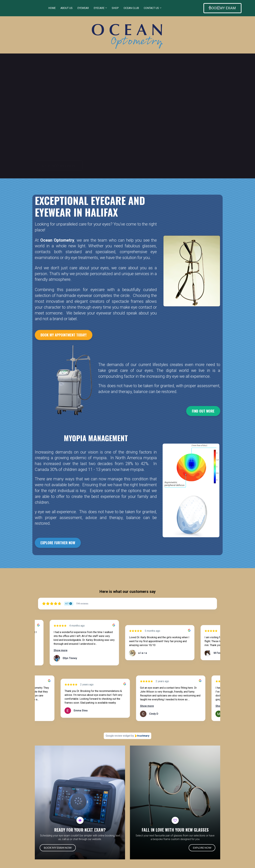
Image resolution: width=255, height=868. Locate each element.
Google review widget (118, 736)
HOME (52, 8)
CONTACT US (151, 8)
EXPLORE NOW (204, 848)
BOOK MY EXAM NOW (56, 848)
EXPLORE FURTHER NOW (58, 543)
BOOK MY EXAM (185, 8)
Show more (66, 650)
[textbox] (96, 438)
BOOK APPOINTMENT (59, 165)
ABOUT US (67, 8)
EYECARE (99, 8)
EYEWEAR (83, 8)
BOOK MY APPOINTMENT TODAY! (64, 335)
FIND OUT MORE (203, 411)
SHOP (115, 8)
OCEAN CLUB (131, 8)
